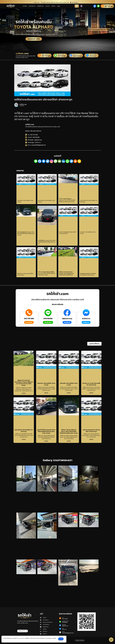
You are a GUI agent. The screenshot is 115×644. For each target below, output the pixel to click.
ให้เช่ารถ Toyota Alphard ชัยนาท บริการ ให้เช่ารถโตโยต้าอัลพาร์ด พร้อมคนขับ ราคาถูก (69, 431)
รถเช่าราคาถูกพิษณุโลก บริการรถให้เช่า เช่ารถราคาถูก (67, 233)
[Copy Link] (79, 161)
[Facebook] (40, 161)
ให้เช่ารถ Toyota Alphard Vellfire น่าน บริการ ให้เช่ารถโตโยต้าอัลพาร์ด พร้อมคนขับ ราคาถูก (47, 273)
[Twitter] (48, 161)
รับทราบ (61, 639)
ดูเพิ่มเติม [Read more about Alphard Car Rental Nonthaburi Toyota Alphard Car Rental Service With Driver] (24, 393)
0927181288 (62, 56)
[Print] (75, 161)
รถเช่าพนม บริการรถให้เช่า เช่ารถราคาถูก (46, 384)
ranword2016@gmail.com (68, 633)
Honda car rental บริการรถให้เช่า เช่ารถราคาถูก (91, 384)
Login (59, 6)
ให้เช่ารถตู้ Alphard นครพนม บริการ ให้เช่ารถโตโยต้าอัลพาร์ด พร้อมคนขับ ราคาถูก (26, 233)
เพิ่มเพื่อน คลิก (61, 55)
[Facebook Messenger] (44, 161)
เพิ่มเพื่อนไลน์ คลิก (65, 621)
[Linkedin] (63, 161)
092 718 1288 (109, 7)
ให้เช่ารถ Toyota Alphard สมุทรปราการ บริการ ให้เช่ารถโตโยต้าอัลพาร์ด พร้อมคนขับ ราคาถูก (67, 200)
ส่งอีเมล (64, 632)
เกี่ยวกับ (53, 6)
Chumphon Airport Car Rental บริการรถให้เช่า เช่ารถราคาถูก (88, 274)
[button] (94, 344)
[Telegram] (71, 161)
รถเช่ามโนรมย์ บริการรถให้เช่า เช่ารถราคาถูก (24, 431)
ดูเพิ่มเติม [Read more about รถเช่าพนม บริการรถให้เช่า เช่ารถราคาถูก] (46, 393)
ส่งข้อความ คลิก (93, 55)
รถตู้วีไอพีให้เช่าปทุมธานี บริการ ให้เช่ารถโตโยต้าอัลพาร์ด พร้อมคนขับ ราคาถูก (47, 242)
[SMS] (56, 161)
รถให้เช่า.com (30, 124)
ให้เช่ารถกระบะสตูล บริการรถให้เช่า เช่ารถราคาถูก (25, 274)
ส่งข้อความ (93, 56)
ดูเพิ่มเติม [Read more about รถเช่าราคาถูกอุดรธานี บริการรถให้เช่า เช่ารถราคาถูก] (91, 439)
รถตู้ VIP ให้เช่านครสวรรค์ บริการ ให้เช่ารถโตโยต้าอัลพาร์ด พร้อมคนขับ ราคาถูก (46, 431)
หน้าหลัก (25, 6)
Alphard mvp (77, 56)
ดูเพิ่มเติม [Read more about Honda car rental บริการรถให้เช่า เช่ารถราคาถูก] (91, 393)
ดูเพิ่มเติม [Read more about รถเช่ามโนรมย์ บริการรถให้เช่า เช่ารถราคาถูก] (24, 439)
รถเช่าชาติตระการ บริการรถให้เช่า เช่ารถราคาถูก (89, 201)
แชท (63, 628)
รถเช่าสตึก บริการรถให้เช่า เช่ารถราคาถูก (69, 384)
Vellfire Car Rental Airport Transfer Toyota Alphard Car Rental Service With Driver (66, 273)
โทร (63, 618)
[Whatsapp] (67, 161)
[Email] (59, 161)
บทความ (48, 6)
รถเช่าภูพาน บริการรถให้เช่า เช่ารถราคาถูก (25, 201)
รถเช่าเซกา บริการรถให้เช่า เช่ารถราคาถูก (88, 233)
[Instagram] (52, 161)
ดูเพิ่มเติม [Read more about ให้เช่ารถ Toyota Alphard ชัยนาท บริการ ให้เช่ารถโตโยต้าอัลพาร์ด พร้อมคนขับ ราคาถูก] (69, 441)
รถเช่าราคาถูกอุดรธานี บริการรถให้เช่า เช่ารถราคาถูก (91, 431)
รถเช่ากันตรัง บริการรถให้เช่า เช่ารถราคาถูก (47, 201)
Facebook (75, 55)
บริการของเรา (32, 6)
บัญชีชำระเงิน (40, 6)
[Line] (36, 161)
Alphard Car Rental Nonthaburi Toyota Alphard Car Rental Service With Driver (24, 383)
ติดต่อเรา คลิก (108, 5)
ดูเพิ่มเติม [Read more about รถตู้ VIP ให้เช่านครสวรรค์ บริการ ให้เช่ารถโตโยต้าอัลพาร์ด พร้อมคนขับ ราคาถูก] (46, 441)
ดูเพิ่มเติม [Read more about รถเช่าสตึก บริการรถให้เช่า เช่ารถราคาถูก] (69, 393)
